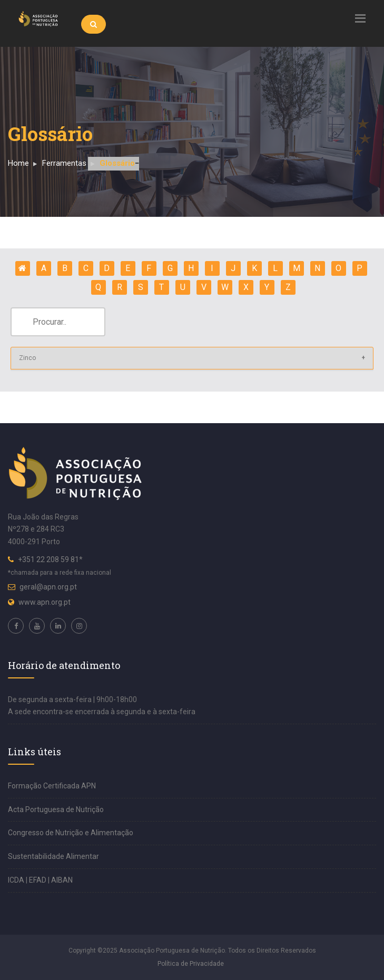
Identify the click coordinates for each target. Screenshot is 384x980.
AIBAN (62, 880)
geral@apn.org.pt (48, 587)
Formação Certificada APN (52, 786)
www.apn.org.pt (45, 602)
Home (18, 163)
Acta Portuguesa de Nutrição (56, 809)
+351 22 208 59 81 (48, 559)
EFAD (38, 880)
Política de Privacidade (191, 964)
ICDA (17, 880)
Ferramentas (64, 163)
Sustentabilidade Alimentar (53, 856)
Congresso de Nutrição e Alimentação (71, 833)
